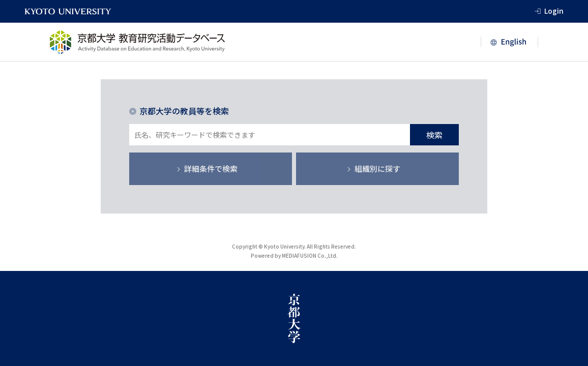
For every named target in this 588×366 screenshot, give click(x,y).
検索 (434, 135)
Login (554, 11)
